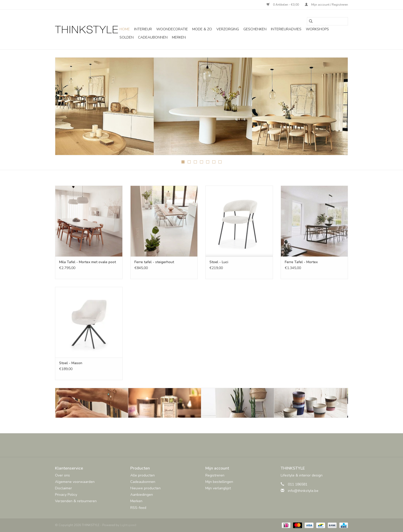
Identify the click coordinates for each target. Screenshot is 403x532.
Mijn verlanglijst (218, 488)
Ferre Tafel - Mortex (301, 262)
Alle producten (143, 475)
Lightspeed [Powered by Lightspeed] (128, 525)
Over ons (62, 475)
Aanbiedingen (142, 495)
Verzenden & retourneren (76, 501)
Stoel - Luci (219, 262)
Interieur (143, 29)
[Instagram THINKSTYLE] (215, 445)
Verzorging (228, 29)
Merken (179, 37)
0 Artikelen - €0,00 (283, 5)
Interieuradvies (286, 29)
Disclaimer (63, 488)
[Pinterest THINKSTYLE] (206, 445)
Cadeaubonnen (153, 37)
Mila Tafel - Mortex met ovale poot (88, 262)
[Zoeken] (327, 21)
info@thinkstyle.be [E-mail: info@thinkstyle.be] (303, 491)
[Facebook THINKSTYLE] (188, 445)
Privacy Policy (66, 495)
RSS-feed (138, 508)
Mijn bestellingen (219, 482)
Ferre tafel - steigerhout (154, 262)
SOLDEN (127, 37)
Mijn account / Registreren (326, 5)
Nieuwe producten (145, 488)
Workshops (317, 29)
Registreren (215, 475)
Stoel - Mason (71, 363)
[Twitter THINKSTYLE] (197, 445)
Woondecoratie (172, 29)
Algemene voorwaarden (75, 482)
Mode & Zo (202, 29)
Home (125, 29)
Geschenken (255, 29)
